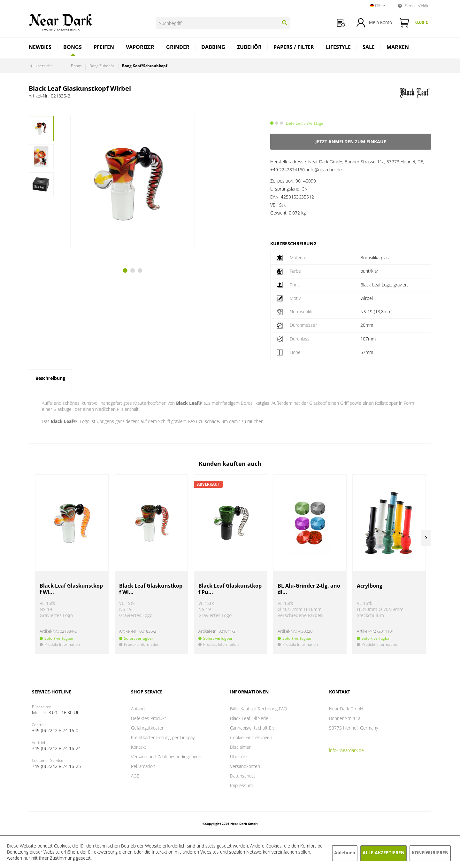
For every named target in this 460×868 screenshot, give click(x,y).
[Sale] (369, 48)
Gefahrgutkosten (148, 728)
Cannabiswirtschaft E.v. (253, 728)
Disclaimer (240, 747)
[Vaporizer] (140, 48)
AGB (135, 776)
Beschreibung (50, 378)
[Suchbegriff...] (223, 23)
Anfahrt (138, 709)
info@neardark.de (346, 750)
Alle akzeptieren (383, 852)
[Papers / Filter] (294, 48)
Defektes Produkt (149, 718)
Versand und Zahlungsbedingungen (166, 757)
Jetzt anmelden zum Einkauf (351, 141)
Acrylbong (370, 586)
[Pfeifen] (104, 48)
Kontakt (139, 747)
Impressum (241, 785)
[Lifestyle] (338, 48)
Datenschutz (243, 776)
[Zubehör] (249, 48)
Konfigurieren (430, 852)
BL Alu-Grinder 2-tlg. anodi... (309, 589)
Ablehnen (345, 852)
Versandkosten (245, 766)
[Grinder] (178, 48)
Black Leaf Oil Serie (249, 718)
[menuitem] (341, 23)
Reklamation (143, 766)
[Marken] (398, 48)
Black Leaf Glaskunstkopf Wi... (71, 589)
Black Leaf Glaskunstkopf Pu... (230, 589)
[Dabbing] (213, 48)
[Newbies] (40, 48)
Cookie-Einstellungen (251, 737)
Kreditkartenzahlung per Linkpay (163, 737)
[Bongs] (73, 47)
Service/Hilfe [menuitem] (414, 6)
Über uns (239, 757)
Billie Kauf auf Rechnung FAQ (259, 709)
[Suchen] (285, 23)
